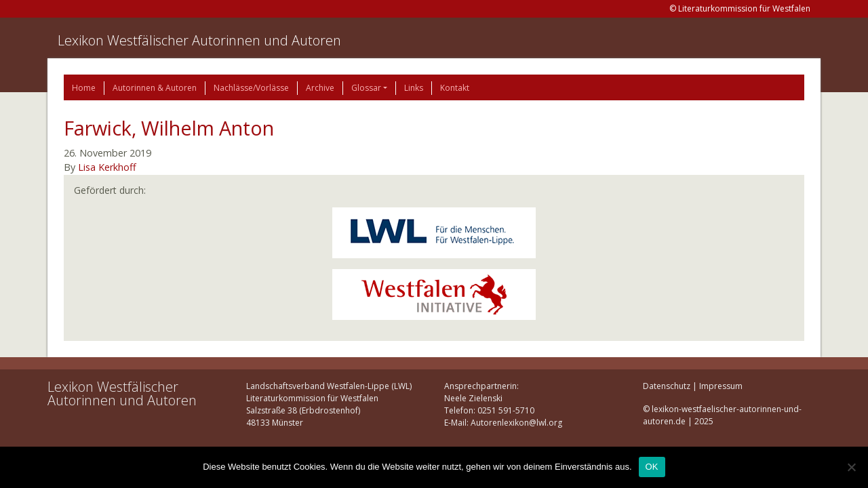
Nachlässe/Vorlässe (251, 88)
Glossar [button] (366, 88)
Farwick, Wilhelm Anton (169, 128)
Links (414, 88)
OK (652, 467)
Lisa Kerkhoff (107, 167)
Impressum (721, 386)
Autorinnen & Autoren (155, 88)
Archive (320, 88)
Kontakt (455, 88)
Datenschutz (667, 386)
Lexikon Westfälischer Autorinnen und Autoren (199, 40)
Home (84, 88)
